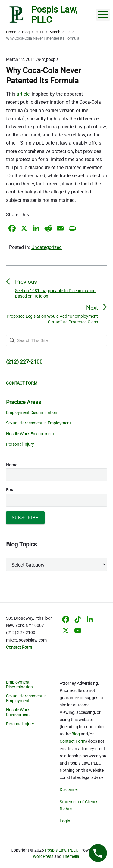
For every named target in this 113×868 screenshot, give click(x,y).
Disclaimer (69, 789)
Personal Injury (20, 444)
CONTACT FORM (22, 383)
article (23, 94)
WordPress (43, 856)
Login (65, 821)
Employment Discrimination (32, 412)
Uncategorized (47, 247)
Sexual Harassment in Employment (39, 423)
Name (12, 465)
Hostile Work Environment (30, 434)
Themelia (71, 856)
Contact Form (73, 741)
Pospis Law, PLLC (62, 850)
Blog (76, 734)
